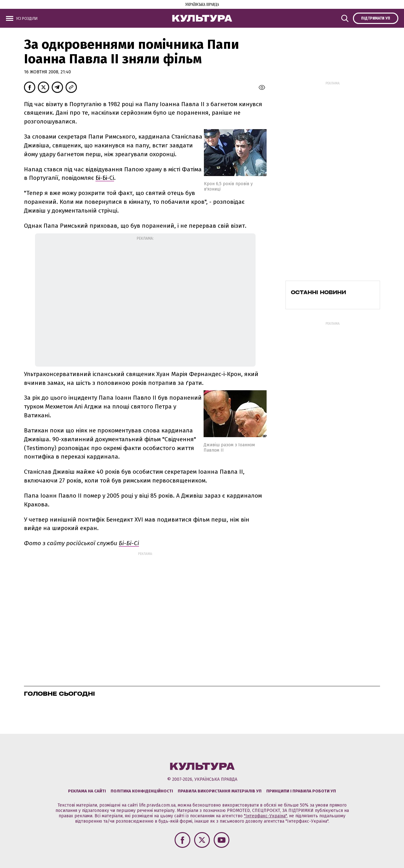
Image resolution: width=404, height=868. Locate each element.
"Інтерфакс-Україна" (265, 816)
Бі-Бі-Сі (105, 178)
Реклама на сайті (87, 791)
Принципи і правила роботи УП (301, 791)
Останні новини (318, 292)
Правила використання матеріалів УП (220, 791)
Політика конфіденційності (142, 791)
